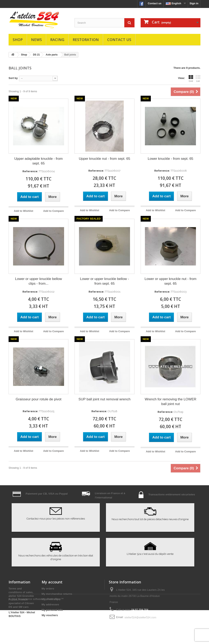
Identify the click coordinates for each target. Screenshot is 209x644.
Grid (191, 79)
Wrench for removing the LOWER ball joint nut (171, 402)
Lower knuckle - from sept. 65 (171, 159)
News (36, 40)
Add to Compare (53, 211)
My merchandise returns (57, 594)
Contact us (155, 3)
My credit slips (51, 599)
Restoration (86, 40)
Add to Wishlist (24, 211)
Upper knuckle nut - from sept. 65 (104, 159)
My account (52, 582)
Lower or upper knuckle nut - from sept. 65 (170, 281)
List (198, 79)
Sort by (13, 78)
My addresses (50, 605)
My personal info (52, 610)
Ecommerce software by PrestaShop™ (41, 633)
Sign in (194, 3)
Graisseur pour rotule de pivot (39, 399)
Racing (57, 40)
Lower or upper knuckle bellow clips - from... (39, 281)
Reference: (30, 171)
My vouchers (50, 615)
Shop (18, 40)
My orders (48, 589)
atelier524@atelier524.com (140, 617)
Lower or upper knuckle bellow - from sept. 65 (104, 281)
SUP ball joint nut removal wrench (105, 399)
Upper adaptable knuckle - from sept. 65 (38, 161)
